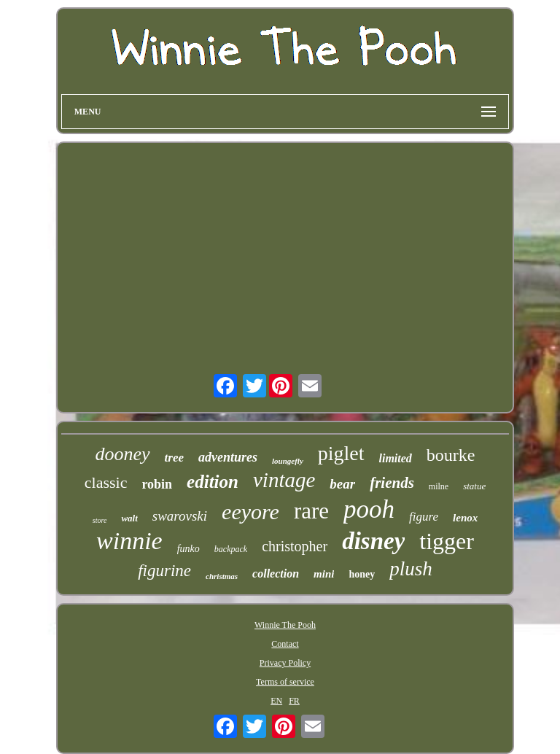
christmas (222, 576)
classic (106, 482)
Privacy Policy (285, 663)
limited (396, 458)
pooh (369, 509)
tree (174, 458)
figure (424, 517)
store (100, 520)
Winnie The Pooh (285, 625)
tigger (447, 541)
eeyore (250, 512)
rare (311, 511)
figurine (164, 571)
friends (392, 483)
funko (188, 549)
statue (474, 486)
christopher (295, 546)
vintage (284, 480)
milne (439, 486)
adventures (228, 457)
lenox (465, 518)
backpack (231, 549)
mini (324, 574)
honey (362, 574)
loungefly (288, 461)
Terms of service (285, 682)
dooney (122, 454)
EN (276, 701)
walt (129, 518)
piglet (341, 453)
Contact (285, 644)
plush (411, 569)
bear (342, 484)
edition (213, 482)
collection (276, 574)
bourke (451, 455)
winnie (129, 541)
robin (157, 484)
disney (373, 541)
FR (294, 701)
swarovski (180, 516)
